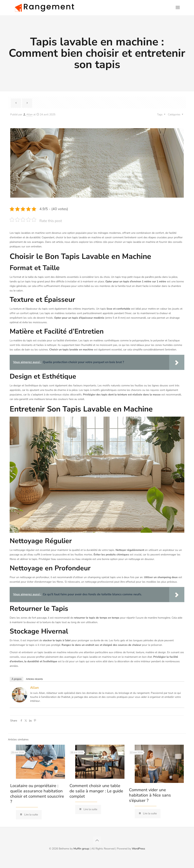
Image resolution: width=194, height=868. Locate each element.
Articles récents (34, 679)
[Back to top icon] (97, 841)
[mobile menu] (178, 8)
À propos (16, 679)
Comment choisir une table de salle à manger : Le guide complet (96, 791)
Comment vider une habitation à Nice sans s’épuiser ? (150, 795)
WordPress (138, 849)
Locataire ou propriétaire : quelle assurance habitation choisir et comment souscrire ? (37, 794)
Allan (29, 115)
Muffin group (81, 849)
